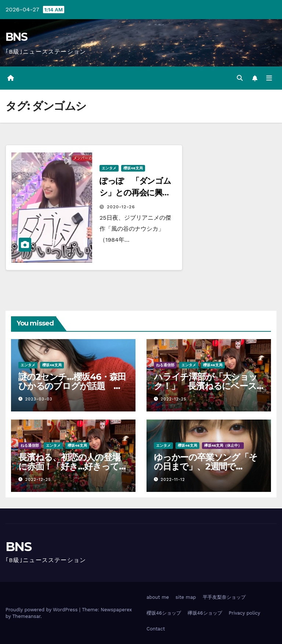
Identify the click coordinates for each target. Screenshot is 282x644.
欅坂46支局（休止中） (223, 445)
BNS (16, 37)
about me (158, 597)
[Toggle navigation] (269, 78)
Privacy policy (245, 613)
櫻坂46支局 (133, 168)
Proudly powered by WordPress (42, 610)
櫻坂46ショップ (164, 613)
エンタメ (109, 168)
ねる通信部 (165, 365)
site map (186, 597)
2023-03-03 (39, 399)
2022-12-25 (174, 399)
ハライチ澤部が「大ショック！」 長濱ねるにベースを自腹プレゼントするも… (206, 386)
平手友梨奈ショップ (224, 597)
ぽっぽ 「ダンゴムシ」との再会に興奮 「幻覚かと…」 (139, 193)
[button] (240, 78)
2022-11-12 (173, 480)
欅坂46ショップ (205, 613)
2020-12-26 (121, 207)
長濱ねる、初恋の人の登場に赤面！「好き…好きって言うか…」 (73, 466)
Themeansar (26, 616)
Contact (156, 629)
